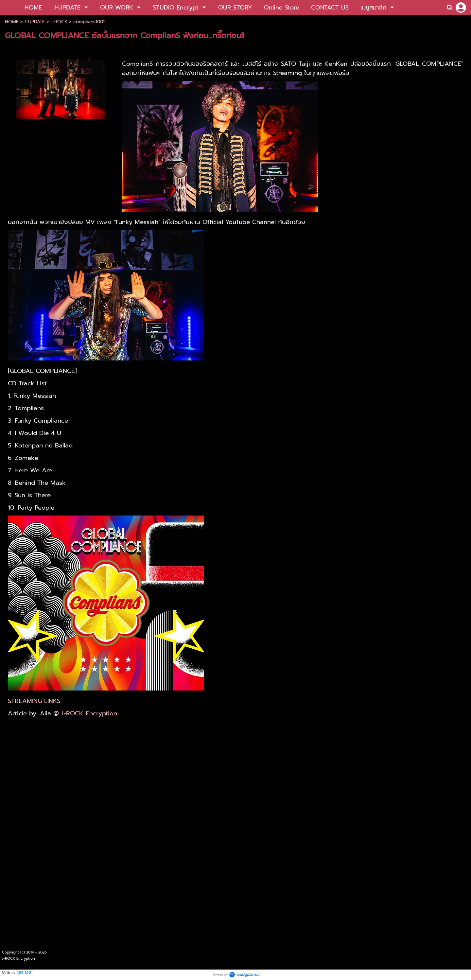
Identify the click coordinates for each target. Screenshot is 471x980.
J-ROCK (59, 22)
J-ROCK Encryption (89, 713)
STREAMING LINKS (34, 701)
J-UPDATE (35, 22)
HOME (12, 22)
